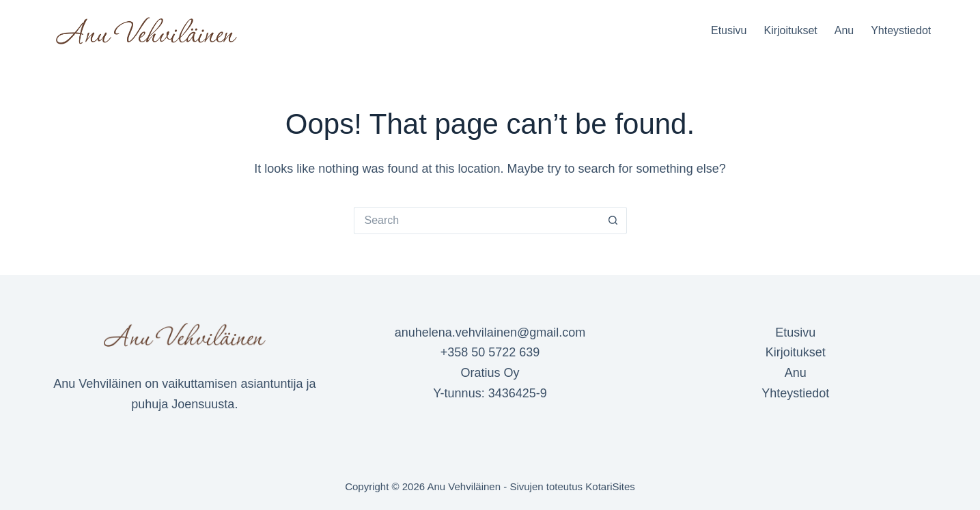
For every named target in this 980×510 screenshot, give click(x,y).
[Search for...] (477, 221)
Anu (844, 30)
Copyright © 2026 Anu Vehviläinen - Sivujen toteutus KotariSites (490, 486)
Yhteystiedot (901, 30)
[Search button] (613, 221)
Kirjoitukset (790, 30)
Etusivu (729, 30)
